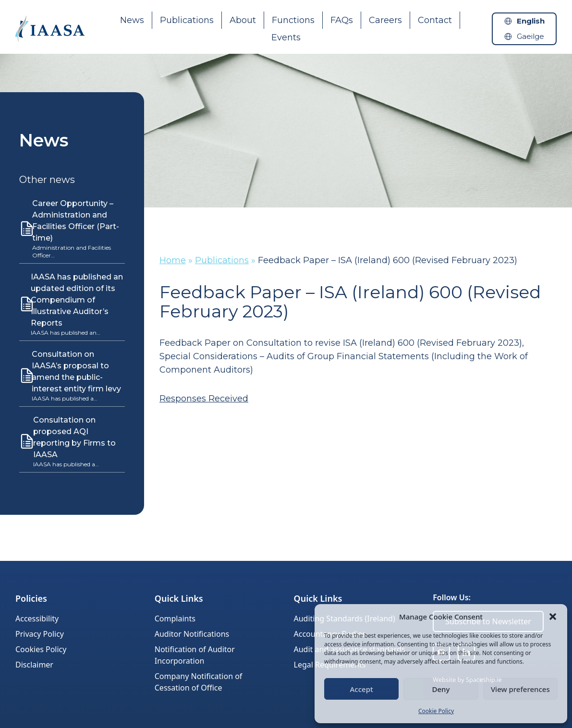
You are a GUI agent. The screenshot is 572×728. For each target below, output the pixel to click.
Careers (385, 20)
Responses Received (204, 399)
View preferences (520, 689)
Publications (187, 20)
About (243, 20)
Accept (362, 689)
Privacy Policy (40, 634)
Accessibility (37, 619)
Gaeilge (530, 36)
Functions (293, 20)
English (531, 21)
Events (286, 37)
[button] (553, 617)
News (132, 20)
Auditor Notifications (192, 634)
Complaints (175, 619)
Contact (435, 20)
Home (173, 260)
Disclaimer (34, 665)
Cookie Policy (436, 711)
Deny (441, 689)
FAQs (342, 20)
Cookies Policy (41, 649)
